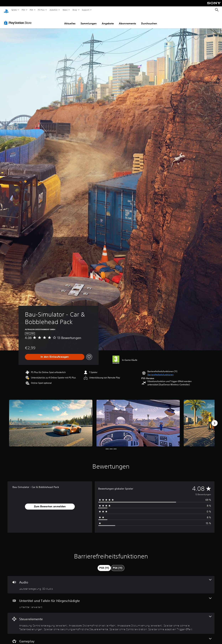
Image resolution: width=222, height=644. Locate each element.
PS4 (32, 10)
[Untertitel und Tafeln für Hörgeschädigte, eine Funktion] (111, 600)
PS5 (23, 10)
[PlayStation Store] (19, 19)
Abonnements (127, 20)
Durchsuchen (149, 20)
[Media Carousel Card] (51, 420)
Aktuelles (70, 20)
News (65, 10)
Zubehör (54, 10)
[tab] (104, 565)
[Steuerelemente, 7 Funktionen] (111, 620)
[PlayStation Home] (6, 10)
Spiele (14, 10)
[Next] (215, 420)
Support (86, 10)
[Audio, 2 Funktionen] (111, 581)
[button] (160, 371)
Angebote (108, 20)
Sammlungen (89, 20)
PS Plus (41, 10)
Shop (75, 10)
